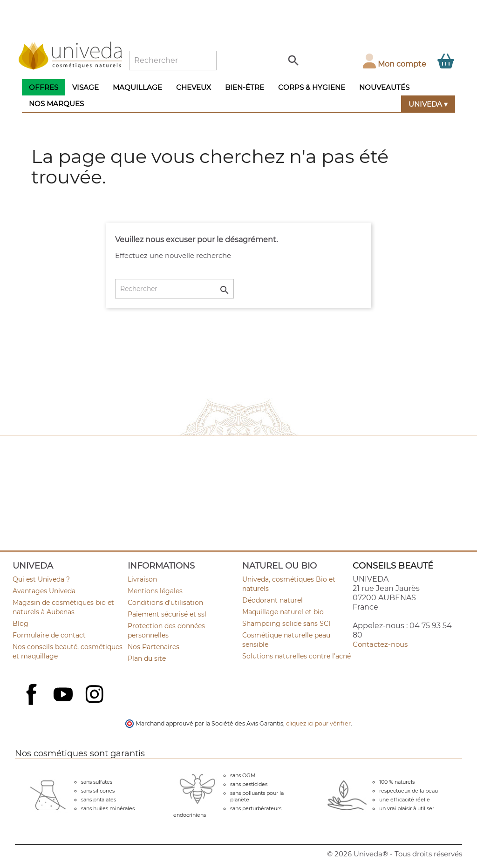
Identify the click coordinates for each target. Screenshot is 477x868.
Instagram (95, 695)
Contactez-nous (380, 644)
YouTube (64, 695)
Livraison (142, 579)
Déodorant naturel (273, 600)
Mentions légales (155, 591)
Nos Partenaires (153, 647)
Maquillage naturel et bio (283, 612)
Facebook (33, 705)
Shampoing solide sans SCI (286, 624)
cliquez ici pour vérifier (318, 723)
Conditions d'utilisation (165, 603)
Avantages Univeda (44, 591)
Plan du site (147, 658)
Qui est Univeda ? (41, 579)
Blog (20, 624)
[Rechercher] (173, 61)
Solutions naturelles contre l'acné (296, 656)
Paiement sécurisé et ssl (167, 614)
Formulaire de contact (49, 635)
